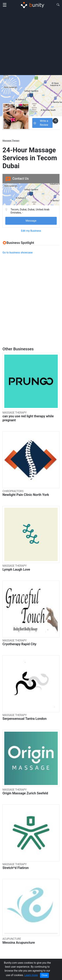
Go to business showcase (18, 253)
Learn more (31, 975)
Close (44, 975)
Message (31, 221)
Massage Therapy (11, 141)
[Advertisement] (31, 42)
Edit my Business (31, 231)
